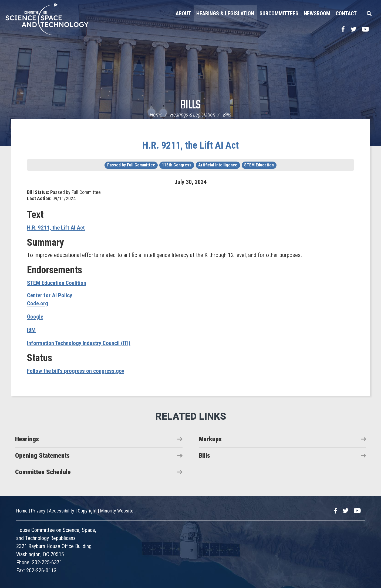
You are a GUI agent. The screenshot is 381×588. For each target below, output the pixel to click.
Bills (190, 105)
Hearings (27, 439)
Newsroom (317, 13)
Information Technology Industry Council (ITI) (81, 343)
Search (369, 13)
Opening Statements (42, 456)
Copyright (87, 511)
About (183, 13)
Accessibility (62, 511)
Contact (346, 13)
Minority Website (117, 511)
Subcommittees (279, 13)
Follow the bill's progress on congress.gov (77, 371)
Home (156, 115)
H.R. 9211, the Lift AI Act (190, 145)
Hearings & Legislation (225, 13)
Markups (210, 439)
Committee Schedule (43, 472)
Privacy (38, 511)
